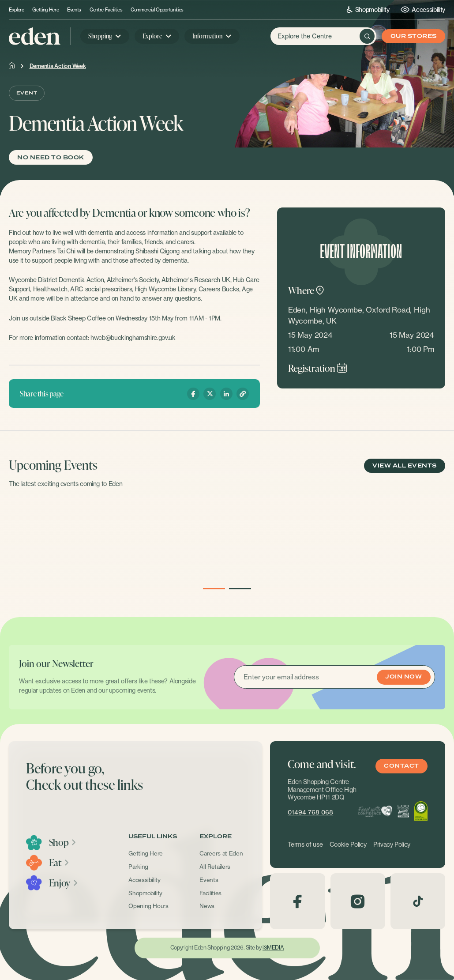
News (207, 906)
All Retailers (215, 867)
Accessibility (423, 9)
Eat (59, 863)
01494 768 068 (310, 812)
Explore (17, 10)
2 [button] (240, 589)
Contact (401, 766)
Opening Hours (148, 906)
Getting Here (45, 10)
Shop (63, 842)
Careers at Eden (221, 853)
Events (74, 10)
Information (207, 36)
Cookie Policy (348, 844)
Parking (138, 867)
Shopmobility (368, 9)
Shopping (100, 36)
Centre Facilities (106, 10)
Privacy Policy (392, 844)
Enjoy (64, 883)
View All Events (404, 466)
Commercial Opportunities (157, 10)
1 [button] (214, 589)
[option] (77, 541)
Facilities (210, 893)
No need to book (51, 158)
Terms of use (305, 844)
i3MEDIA (273, 948)
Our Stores (414, 36)
